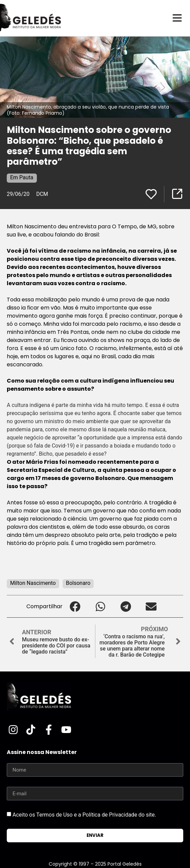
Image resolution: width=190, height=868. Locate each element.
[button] (75, 606)
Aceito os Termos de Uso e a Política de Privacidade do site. (84, 815)
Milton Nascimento (33, 583)
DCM (42, 194)
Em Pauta (22, 177)
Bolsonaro (78, 583)
